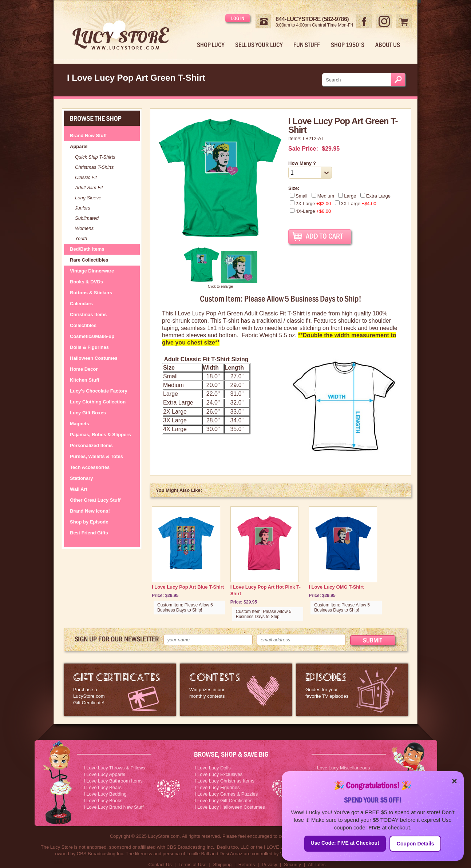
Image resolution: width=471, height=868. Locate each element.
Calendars (81, 304)
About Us (388, 45)
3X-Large (355, 204)
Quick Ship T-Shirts (95, 157)
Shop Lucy (211, 45)
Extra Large (375, 196)
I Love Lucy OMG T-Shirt (336, 587)
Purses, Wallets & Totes (96, 456)
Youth (81, 238)
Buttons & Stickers (91, 293)
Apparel (79, 146)
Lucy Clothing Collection (98, 402)
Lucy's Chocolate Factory (99, 391)
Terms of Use (192, 865)
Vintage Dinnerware (92, 271)
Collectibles (83, 325)
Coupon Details (415, 844)
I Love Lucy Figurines (217, 787)
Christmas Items (88, 314)
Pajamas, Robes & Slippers (100, 435)
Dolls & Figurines (89, 347)
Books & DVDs (86, 282)
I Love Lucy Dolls (213, 768)
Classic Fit (86, 177)
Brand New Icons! (90, 511)
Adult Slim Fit (89, 188)
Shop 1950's (348, 45)
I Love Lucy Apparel (104, 774)
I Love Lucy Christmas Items (225, 781)
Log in (238, 18)
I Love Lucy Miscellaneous (342, 768)
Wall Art (79, 489)
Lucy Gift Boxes (88, 413)
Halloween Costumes (94, 358)
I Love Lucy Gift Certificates (224, 801)
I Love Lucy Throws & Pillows (114, 768)
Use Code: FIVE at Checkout (345, 843)
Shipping (223, 865)
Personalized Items (91, 445)
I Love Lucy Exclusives (219, 774)
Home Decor (84, 369)
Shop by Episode (89, 522)
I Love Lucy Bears (103, 787)
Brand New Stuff (88, 136)
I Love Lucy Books (103, 801)
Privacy (270, 865)
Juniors (83, 208)
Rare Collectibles (89, 260)
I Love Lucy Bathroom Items (113, 781)
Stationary (82, 478)
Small (299, 196)
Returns (247, 865)
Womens (84, 228)
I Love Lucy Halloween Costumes (230, 807)
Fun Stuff (307, 45)
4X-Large (310, 211)
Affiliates (317, 865)
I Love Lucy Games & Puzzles (226, 794)
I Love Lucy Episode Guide (352, 690)
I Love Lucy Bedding (105, 794)
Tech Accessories (90, 467)
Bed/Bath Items (87, 249)
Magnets (80, 424)
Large (347, 196)
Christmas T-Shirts (94, 167)
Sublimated (87, 218)
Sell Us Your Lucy (259, 45)
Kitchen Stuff (85, 380)
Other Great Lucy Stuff (95, 500)
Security (292, 865)
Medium (323, 196)
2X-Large (310, 204)
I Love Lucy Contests (236, 690)
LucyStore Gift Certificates (120, 690)
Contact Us (160, 865)
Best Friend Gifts (89, 533)
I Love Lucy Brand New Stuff (114, 807)
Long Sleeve (88, 198)
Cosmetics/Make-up (92, 336)
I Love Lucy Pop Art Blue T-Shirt (188, 587)
